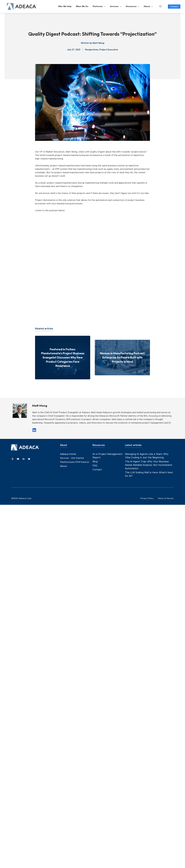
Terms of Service (166, 498)
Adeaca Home (68, 454)
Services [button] (116, 6)
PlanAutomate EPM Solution (75, 462)
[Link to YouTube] (18, 459)
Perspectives (92, 50)
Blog (95, 461)
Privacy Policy (147, 498)
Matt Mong (98, 43)
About (148, 6)
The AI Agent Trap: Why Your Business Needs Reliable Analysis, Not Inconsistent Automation (149, 465)
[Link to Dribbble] (24, 459)
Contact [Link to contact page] (174, 7)
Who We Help (65, 6)
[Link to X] (12, 459)
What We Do (82, 6)
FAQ (95, 466)
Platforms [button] (99, 6)
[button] (160, 6)
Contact (97, 470)
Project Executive (109, 50)
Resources (133, 6)
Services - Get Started (72, 458)
